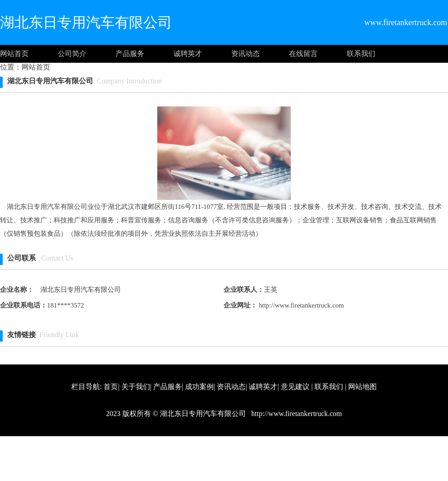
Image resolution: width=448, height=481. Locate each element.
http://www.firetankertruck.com (301, 305)
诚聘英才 (188, 54)
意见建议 (295, 387)
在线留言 (303, 54)
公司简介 (72, 54)
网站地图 (362, 387)
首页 (111, 387)
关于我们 (136, 387)
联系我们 (361, 54)
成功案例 (199, 387)
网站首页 (14, 54)
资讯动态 (246, 54)
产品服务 (130, 54)
